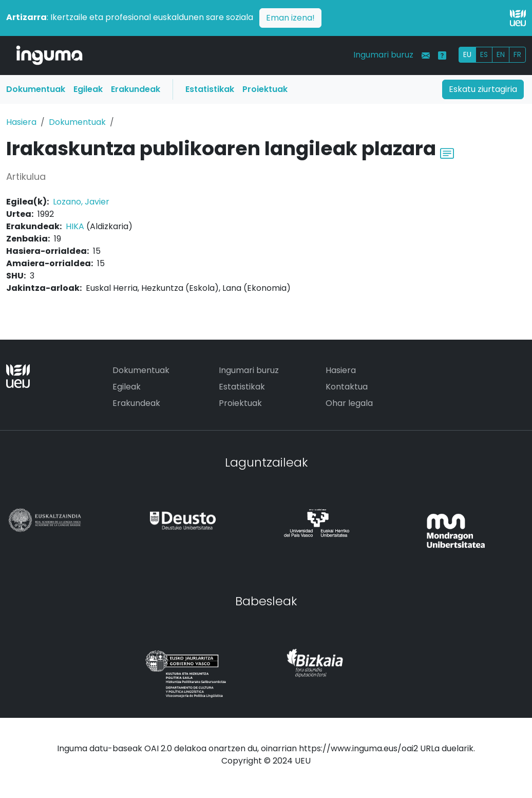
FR (517, 54)
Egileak (88, 89)
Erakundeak (136, 89)
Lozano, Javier (81, 202)
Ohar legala (349, 403)
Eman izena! (290, 18)
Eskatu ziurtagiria (483, 89)
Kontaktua (347, 387)
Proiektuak (265, 89)
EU (467, 54)
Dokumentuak (36, 89)
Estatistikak (210, 89)
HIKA (75, 226)
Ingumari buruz (383, 55)
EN (501, 54)
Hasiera (21, 122)
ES (484, 54)
